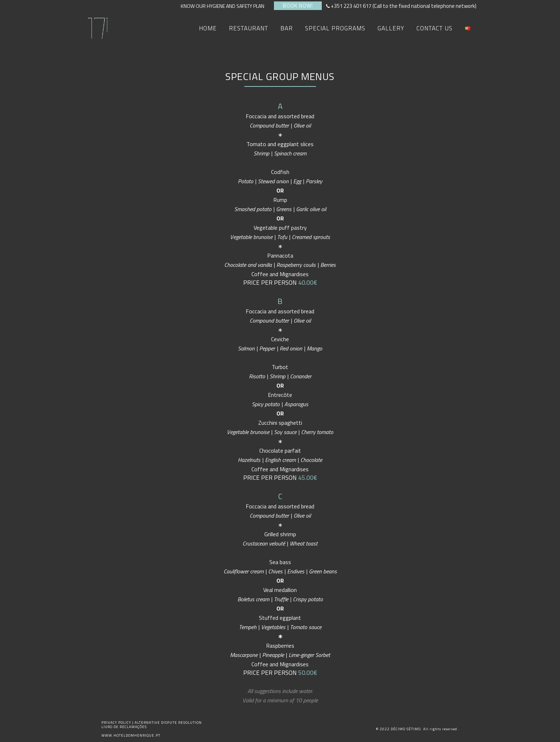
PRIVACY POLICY (117, 723)
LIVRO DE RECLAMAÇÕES (124, 727)
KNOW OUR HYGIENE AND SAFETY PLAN (225, 6)
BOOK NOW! (298, 6)
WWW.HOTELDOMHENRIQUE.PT (131, 735)
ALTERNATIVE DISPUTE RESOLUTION (168, 723)
